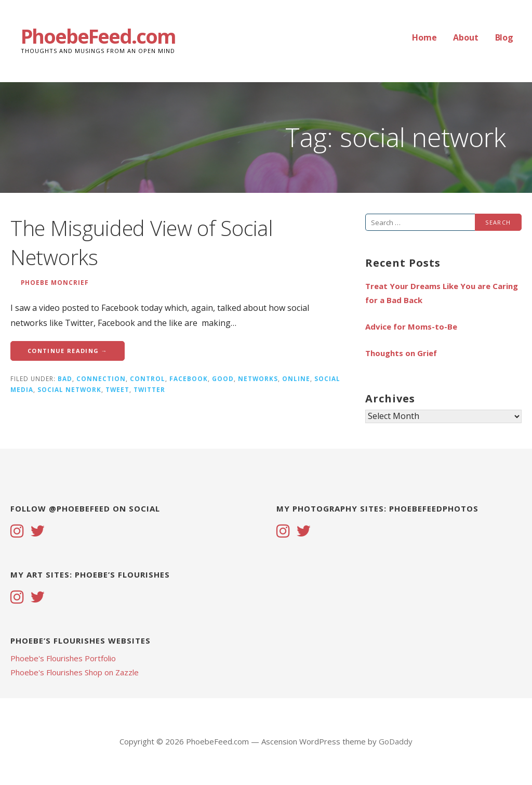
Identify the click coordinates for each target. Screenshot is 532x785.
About (465, 37)
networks (258, 378)
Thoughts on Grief (401, 353)
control (148, 378)
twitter (149, 389)
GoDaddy (396, 741)
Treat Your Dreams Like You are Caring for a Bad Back (442, 293)
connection (101, 378)
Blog (504, 37)
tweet (117, 389)
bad (65, 378)
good (223, 378)
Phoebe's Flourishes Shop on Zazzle (75, 672)
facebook (189, 378)
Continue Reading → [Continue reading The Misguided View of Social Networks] (68, 351)
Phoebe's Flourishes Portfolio (63, 658)
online (296, 378)
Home (424, 37)
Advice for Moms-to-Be (411, 326)
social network (69, 389)
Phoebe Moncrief (55, 282)
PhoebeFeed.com (98, 36)
